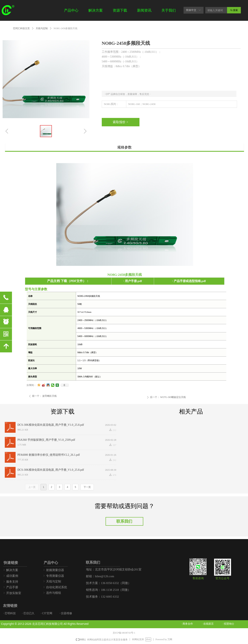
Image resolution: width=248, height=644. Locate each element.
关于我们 (169, 10)
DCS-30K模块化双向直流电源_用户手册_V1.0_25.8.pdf (51, 425)
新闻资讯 (144, 10)
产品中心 (71, 10)
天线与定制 (42, 28)
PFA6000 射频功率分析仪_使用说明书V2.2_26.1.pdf (49, 455)
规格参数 (124, 147)
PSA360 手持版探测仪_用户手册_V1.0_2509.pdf (46, 440)
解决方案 (96, 10)
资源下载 (120, 10)
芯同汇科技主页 (21, 28)
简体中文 (191, 10)
